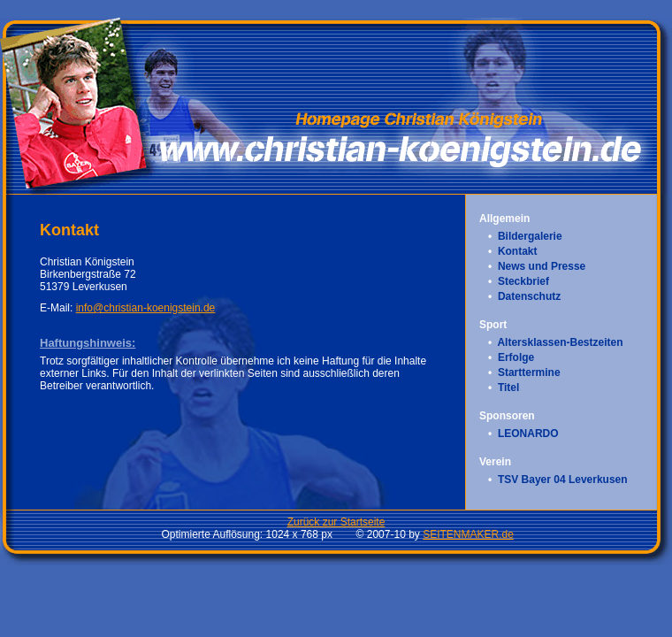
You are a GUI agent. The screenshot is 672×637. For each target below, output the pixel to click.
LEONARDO (528, 434)
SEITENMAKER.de (468, 534)
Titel (508, 388)
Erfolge (516, 357)
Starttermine (529, 372)
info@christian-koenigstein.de (146, 308)
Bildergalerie (530, 236)
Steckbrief (523, 281)
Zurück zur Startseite (336, 522)
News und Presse (542, 266)
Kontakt (518, 251)
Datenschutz (529, 296)
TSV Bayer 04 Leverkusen (563, 480)
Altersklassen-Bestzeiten (560, 342)
